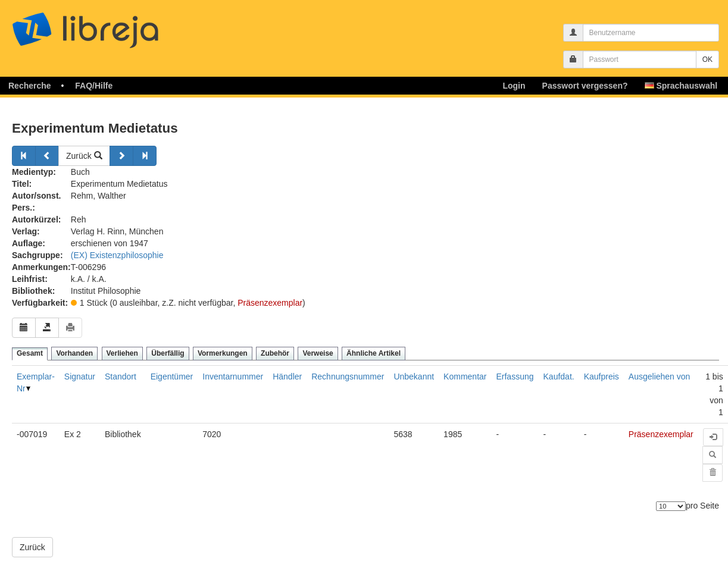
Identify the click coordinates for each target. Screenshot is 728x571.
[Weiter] (121, 156)
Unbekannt (414, 377)
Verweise (318, 353)
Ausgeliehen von (660, 377)
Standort (121, 377)
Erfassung (515, 377)
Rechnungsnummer (348, 377)
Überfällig (168, 353)
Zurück (84, 156)
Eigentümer (172, 377)
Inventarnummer (233, 377)
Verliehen (122, 353)
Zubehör (275, 353)
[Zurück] (24, 156)
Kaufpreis (602, 377)
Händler (287, 377)
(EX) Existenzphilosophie (117, 255)
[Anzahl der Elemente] (671, 506)
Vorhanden (74, 353)
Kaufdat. (559, 377)
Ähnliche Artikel (374, 353)
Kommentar (465, 377)
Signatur (80, 377)
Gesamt (30, 353)
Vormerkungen (223, 353)
